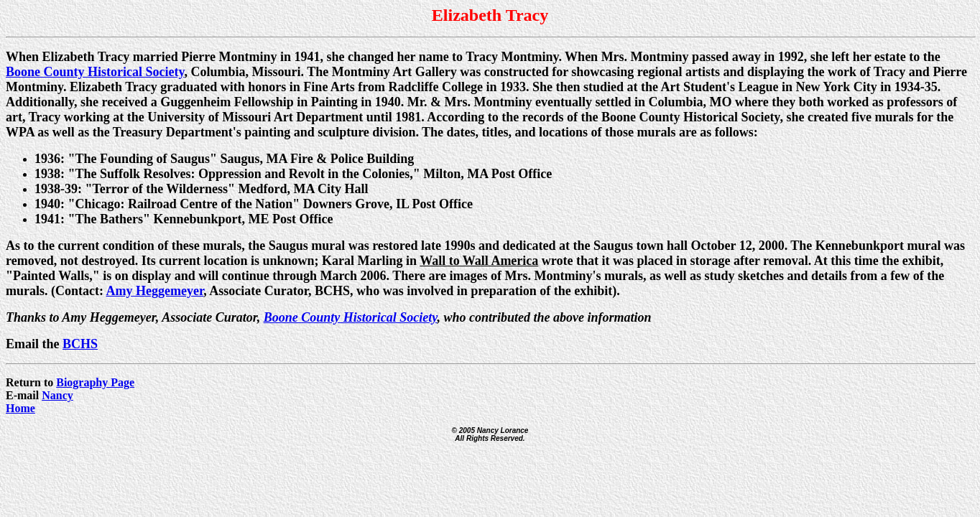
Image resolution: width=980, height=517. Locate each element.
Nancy (57, 395)
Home (20, 408)
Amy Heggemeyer (154, 291)
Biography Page (95, 382)
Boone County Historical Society (95, 72)
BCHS (80, 344)
